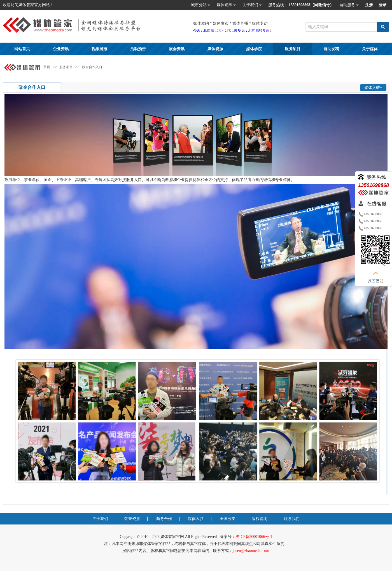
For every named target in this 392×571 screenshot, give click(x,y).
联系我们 (292, 519)
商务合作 (164, 519)
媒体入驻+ (373, 88)
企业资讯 (61, 49)
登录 (382, 5)
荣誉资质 (132, 519)
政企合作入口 (92, 67)
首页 (47, 67)
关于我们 (253, 5)
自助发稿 (331, 49)
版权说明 (260, 519)
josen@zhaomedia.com (251, 551)
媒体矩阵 (227, 5)
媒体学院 (254, 49)
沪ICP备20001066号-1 (254, 537)
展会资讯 (177, 49)
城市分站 (201, 5)
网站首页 (22, 49)
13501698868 (370, 214)
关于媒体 (370, 49)
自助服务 (349, 5)
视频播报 (99, 49)
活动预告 (138, 49)
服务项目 (293, 49)
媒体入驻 (196, 519)
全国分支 (228, 519)
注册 (369, 5)
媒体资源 (215, 49)
